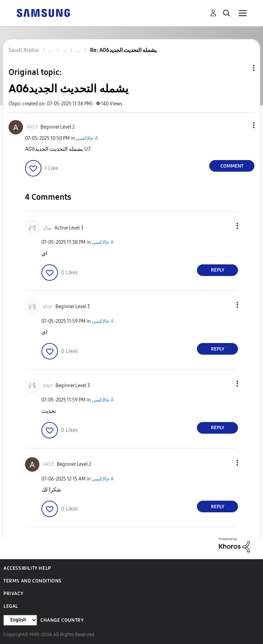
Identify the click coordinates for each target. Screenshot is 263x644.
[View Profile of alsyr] (48, 307)
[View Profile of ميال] (47, 228)
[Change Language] (20, 620)
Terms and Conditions (33, 581)
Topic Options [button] (242, 68)
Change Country (62, 620)
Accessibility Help (27, 568)
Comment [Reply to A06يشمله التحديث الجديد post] (232, 166)
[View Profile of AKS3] (32, 127)
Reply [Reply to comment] (218, 270)
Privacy (13, 594)
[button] (242, 125)
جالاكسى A (87, 138)
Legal (11, 606)
